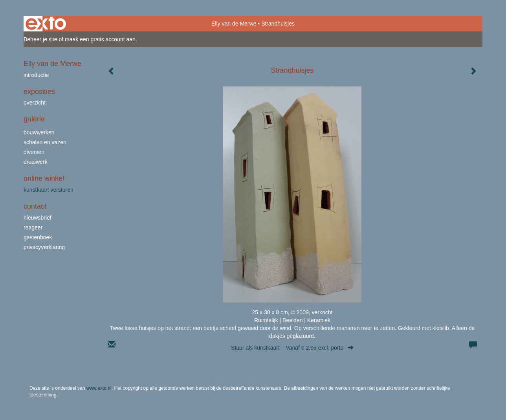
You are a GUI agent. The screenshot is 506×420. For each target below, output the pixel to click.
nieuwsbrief (38, 218)
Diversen (34, 152)
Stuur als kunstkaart (292, 348)
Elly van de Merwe (234, 24)
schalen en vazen (45, 142)
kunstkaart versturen (49, 190)
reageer (33, 227)
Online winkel (44, 178)
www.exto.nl (99, 388)
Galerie (34, 119)
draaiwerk (36, 162)
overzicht (35, 103)
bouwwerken (39, 132)
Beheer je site (40, 39)
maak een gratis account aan (100, 39)
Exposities (39, 92)
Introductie (36, 75)
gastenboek (38, 237)
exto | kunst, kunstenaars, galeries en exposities (46, 24)
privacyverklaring (44, 247)
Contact (35, 206)
